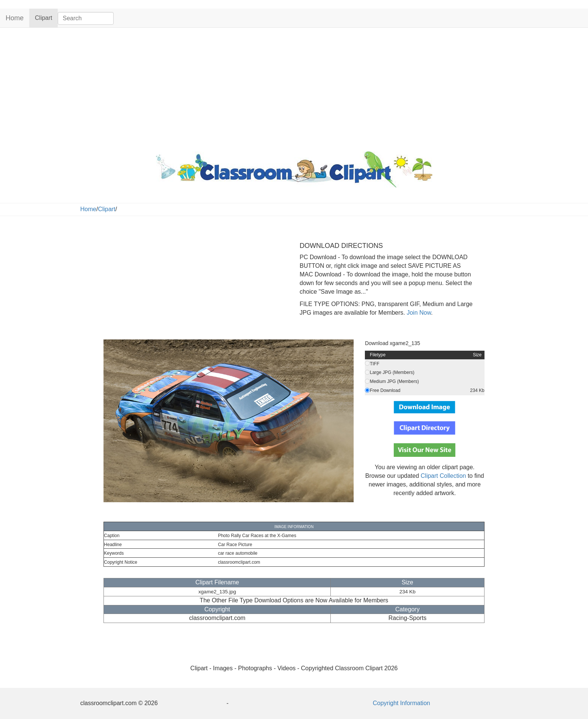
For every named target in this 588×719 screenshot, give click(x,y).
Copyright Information (401, 703)
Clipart (46, 17)
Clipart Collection (443, 476)
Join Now (418, 313)
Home (15, 18)
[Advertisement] (294, 88)
